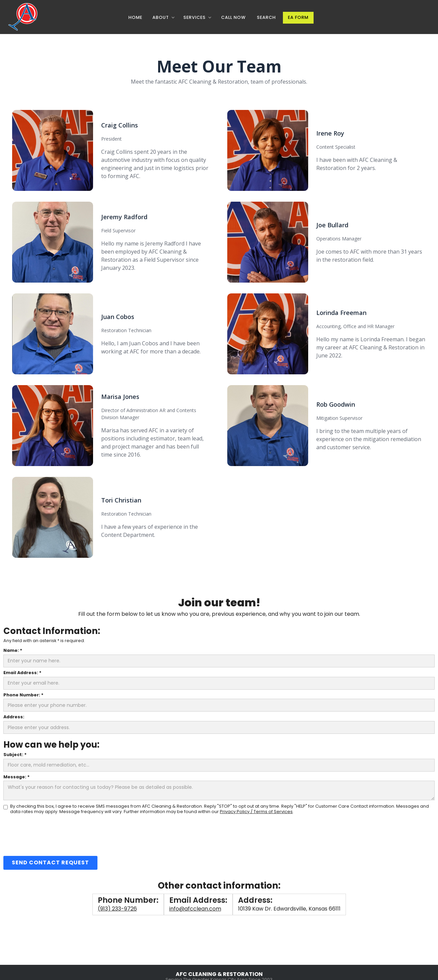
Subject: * (15, 755)
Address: (14, 717)
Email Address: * (22, 673)
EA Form (298, 17)
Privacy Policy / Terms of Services (256, 812)
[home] (25, 17)
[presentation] (55, 835)
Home (135, 17)
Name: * (13, 651)
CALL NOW (233, 17)
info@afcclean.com (195, 909)
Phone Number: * (23, 695)
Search (266, 17)
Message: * (17, 777)
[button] (164, 18)
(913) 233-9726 (117, 909)
